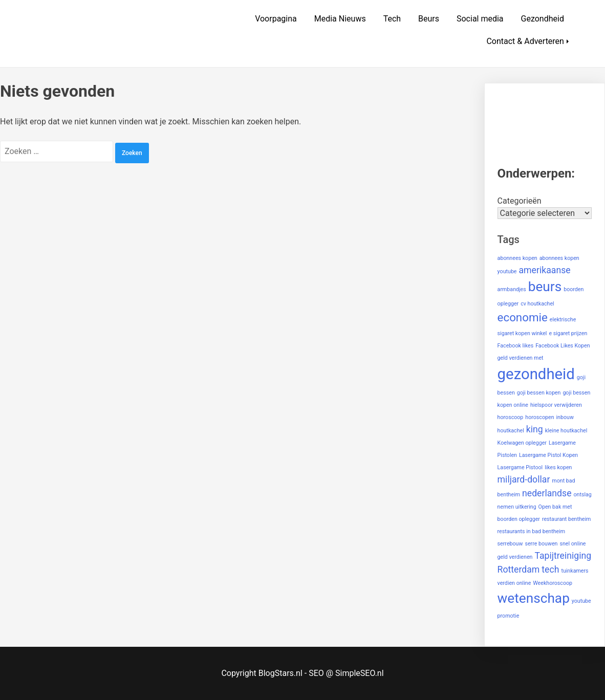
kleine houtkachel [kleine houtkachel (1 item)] (566, 431)
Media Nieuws (340, 19)
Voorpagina (276, 19)
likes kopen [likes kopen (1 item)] (558, 467)
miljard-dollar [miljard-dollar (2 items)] (524, 479)
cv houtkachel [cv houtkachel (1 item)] (537, 304)
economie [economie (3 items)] (523, 317)
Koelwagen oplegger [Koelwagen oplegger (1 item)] (522, 443)
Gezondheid (543, 19)
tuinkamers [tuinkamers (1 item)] (575, 571)
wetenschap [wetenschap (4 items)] (534, 598)
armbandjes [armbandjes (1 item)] (512, 289)
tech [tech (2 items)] (550, 570)
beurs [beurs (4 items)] (545, 287)
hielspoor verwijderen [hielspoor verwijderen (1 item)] (556, 405)
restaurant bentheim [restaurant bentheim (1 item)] (567, 519)
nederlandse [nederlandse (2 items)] (547, 493)
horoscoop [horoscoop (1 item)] (511, 417)
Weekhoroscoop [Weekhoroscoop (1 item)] (553, 583)
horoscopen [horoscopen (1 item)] (539, 417)
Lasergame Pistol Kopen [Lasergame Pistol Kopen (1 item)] (548, 455)
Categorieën (520, 201)
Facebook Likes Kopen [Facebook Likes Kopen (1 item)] (563, 346)
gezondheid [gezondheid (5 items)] (536, 374)
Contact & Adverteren (525, 41)
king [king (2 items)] (535, 429)
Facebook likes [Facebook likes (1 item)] (516, 346)
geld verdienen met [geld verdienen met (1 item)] (521, 358)
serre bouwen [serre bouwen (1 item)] (541, 544)
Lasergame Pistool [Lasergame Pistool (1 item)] (520, 467)
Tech (392, 19)
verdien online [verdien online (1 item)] (514, 583)
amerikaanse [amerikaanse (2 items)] (545, 270)
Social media (480, 19)
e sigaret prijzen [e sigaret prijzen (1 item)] (568, 333)
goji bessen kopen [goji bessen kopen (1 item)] (539, 393)
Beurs (429, 19)
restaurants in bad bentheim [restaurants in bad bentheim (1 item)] (532, 531)
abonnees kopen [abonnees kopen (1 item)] (517, 258)
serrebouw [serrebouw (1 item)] (510, 544)
